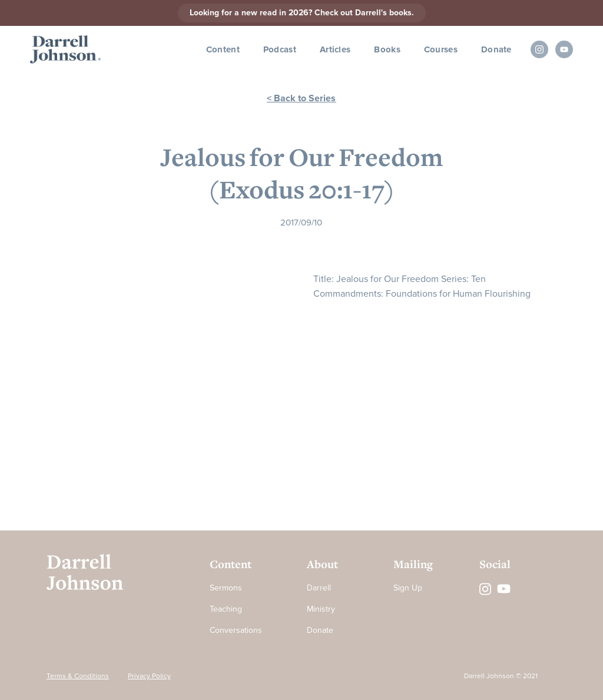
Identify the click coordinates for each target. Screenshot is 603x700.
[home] (65, 50)
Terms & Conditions (78, 676)
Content (223, 49)
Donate (496, 49)
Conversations (236, 630)
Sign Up (408, 588)
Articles (335, 49)
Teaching (226, 609)
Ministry (321, 609)
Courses (441, 49)
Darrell (319, 588)
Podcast (280, 49)
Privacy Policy (149, 676)
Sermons (226, 588)
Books (387, 49)
